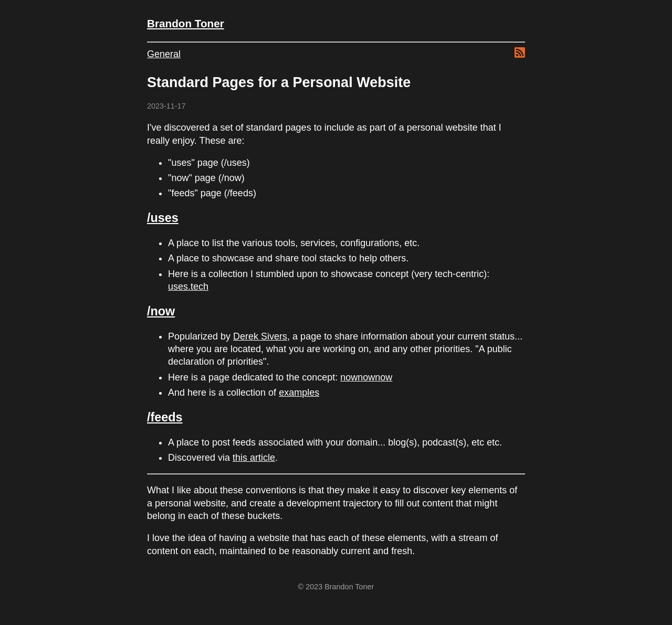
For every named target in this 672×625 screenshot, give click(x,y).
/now (161, 311)
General (164, 54)
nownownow (366, 377)
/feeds (165, 417)
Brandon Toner (186, 23)
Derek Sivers (260, 336)
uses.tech (188, 287)
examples (299, 393)
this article (254, 458)
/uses (163, 218)
